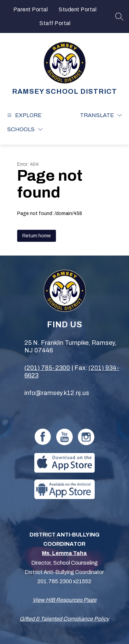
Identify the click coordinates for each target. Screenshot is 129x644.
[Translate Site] (101, 115)
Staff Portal (55, 23)
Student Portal (78, 9)
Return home (37, 236)
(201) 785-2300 (47, 368)
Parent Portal (31, 9)
